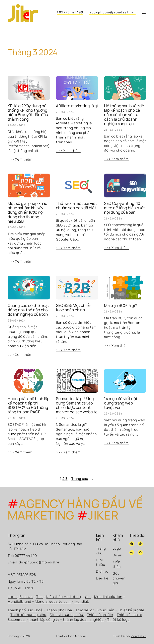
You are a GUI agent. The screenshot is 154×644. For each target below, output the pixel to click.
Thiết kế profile (131, 610)
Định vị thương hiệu (67, 615)
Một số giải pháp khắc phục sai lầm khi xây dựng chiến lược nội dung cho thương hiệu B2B (27, 212)
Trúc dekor (85, 610)
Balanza (26, 597)
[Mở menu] (144, 13)
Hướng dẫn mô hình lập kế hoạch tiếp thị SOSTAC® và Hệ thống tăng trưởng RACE (29, 405)
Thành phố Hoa (60, 610)
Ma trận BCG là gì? (120, 305)
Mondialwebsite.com (53, 601)
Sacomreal (17, 619)
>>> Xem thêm (20, 159)
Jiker (12, 597)
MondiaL (82, 601)
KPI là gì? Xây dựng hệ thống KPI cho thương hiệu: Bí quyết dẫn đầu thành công (28, 113)
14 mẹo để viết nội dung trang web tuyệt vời (120, 403)
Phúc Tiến (106, 610)
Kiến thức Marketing (64, 597)
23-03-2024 (65, 418)
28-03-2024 (17, 125)
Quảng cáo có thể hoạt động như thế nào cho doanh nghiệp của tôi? (28, 310)
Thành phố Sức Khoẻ (25, 610)
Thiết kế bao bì (129, 615)
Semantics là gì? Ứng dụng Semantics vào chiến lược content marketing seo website (77, 405)
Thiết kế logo (119, 619)
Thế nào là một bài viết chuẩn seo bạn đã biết (76, 206)
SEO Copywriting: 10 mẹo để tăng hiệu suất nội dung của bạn (125, 208)
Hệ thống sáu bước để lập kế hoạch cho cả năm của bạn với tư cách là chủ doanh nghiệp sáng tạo (124, 115)
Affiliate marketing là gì (77, 106)
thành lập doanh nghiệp (83, 619)
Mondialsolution (108, 597)
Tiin (40, 597)
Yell (88, 597)
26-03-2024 (65, 112)
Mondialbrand (19, 601)
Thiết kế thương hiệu (28, 615)
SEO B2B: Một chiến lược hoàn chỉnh (74, 308)
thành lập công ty (44, 619)
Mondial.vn (139, 636)
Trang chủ (101, 551)
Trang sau (83, 479)
